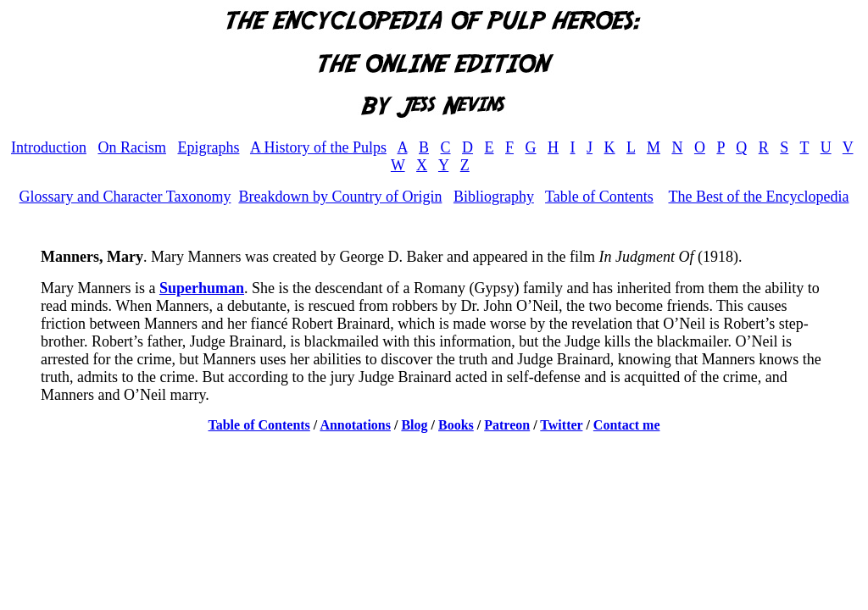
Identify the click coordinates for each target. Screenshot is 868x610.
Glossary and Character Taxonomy (125, 197)
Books (456, 425)
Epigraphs (208, 147)
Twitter (561, 425)
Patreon (507, 425)
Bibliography (494, 197)
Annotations (355, 425)
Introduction (49, 147)
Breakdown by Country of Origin (340, 197)
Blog (414, 425)
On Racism (132, 147)
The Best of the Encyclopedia (758, 197)
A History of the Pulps (318, 147)
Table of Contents (599, 197)
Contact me (627, 425)
